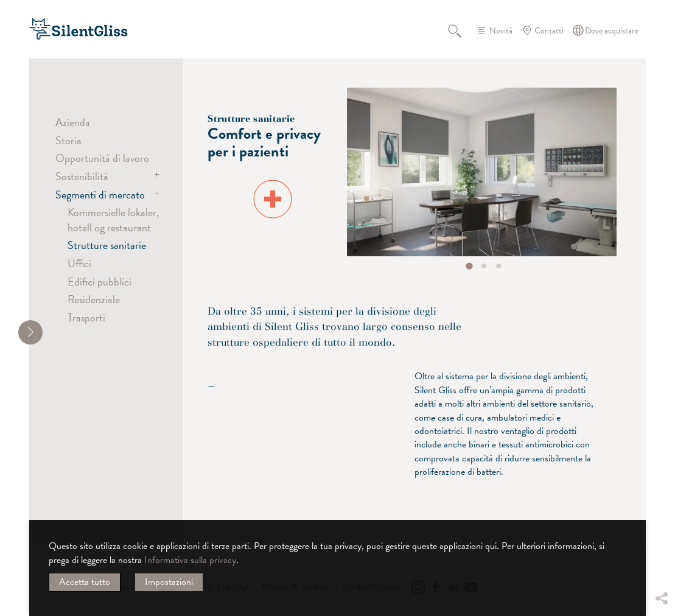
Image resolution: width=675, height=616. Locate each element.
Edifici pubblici (100, 282)
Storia (68, 140)
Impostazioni (169, 582)
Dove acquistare (612, 31)
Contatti (549, 31)
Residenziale (94, 299)
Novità (501, 31)
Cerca (461, 30)
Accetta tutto (85, 582)
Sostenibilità (82, 176)
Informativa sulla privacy (190, 560)
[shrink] (30, 332)
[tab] (470, 266)
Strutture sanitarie (107, 245)
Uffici (79, 263)
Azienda (73, 122)
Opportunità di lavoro (102, 158)
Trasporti (86, 317)
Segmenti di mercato (100, 194)
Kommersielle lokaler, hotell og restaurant (113, 219)
